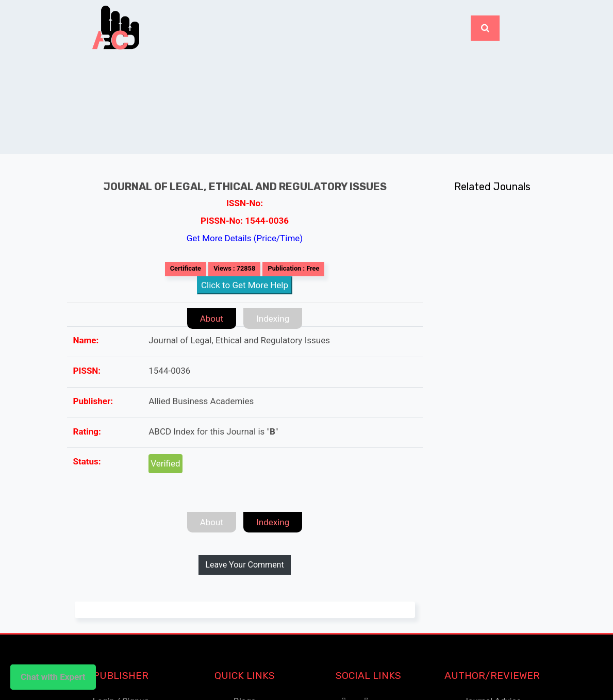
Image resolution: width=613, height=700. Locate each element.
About (212, 319)
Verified (165, 463)
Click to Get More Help (245, 285)
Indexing (273, 319)
